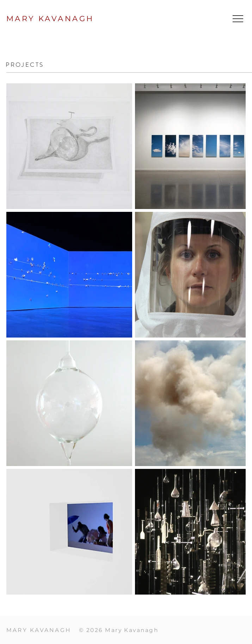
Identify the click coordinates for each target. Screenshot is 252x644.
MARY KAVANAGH (50, 19)
